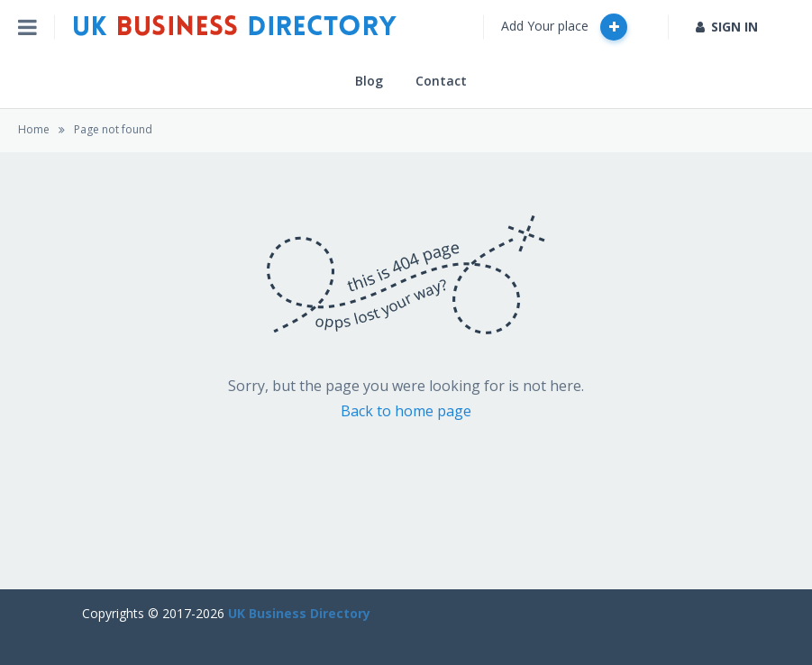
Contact (441, 81)
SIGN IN (727, 27)
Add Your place (564, 27)
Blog (369, 81)
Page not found (113, 129)
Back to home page (406, 411)
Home (34, 129)
